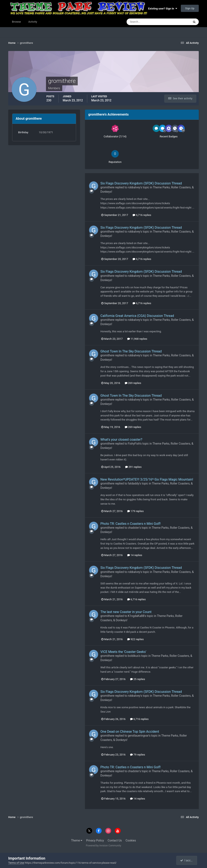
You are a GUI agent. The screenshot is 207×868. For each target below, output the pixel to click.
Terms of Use (16, 863)
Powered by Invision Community (104, 846)
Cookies (131, 840)
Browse (16, 22)
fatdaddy (133, 483)
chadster (133, 528)
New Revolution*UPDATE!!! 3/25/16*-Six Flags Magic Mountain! (147, 479)
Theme (77, 840)
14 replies (135, 555)
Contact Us (115, 840)
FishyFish (134, 444)
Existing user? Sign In (163, 9)
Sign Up (190, 8)
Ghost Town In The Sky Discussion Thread (131, 351)
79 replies (138, 755)
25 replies (138, 679)
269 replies (133, 383)
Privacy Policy (95, 840)
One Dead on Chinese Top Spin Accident (130, 732)
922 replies (135, 639)
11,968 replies (137, 339)
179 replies (135, 511)
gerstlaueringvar (138, 736)
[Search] (146, 22)
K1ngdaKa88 (136, 616)
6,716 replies (142, 215)
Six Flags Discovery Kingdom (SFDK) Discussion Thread (141, 183)
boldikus (133, 656)
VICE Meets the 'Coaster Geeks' (123, 652)
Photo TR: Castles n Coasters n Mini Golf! (131, 524)
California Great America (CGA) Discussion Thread (137, 316)
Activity (33, 22)
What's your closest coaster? (121, 440)
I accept (187, 860)
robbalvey (134, 187)
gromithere (107, 187)
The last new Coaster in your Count (126, 612)
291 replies (133, 467)
